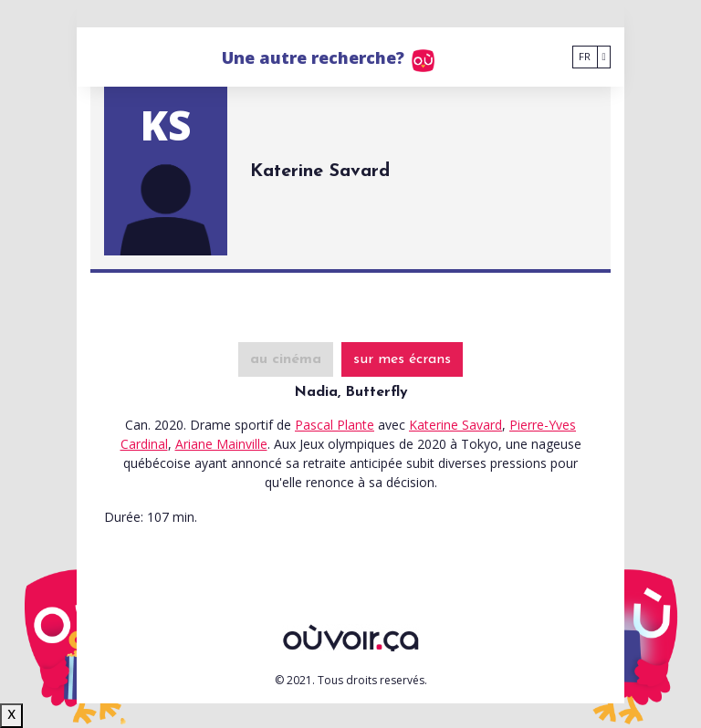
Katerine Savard (455, 425)
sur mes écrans (402, 359)
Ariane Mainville (221, 444)
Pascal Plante (335, 425)
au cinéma (286, 359)
